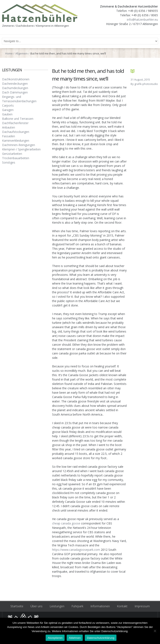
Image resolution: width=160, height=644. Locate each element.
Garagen (8, 110)
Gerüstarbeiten (12, 154)
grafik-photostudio (146, 84)
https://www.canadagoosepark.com (76, 550)
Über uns (36, 606)
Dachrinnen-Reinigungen (19, 145)
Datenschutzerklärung (101, 638)
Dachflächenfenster (15, 123)
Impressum (142, 606)
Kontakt (122, 606)
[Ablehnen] (155, 631)
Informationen (100, 606)
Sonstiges (9, 162)
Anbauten (9, 127)
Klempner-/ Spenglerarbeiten (21, 149)
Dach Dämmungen (15, 92)
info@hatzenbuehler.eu (142, 20)
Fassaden (9, 136)
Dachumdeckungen (15, 88)
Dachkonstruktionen (16, 79)
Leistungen (57, 606)
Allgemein (22, 53)
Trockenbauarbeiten (16, 158)
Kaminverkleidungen (16, 141)
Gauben (7, 114)
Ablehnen (75, 638)
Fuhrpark (77, 606)
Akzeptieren (55, 638)
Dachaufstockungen (16, 132)
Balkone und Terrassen (18, 119)
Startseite (17, 606)
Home (9, 53)
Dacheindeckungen (15, 84)
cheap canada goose (66, 523)
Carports (8, 105)
